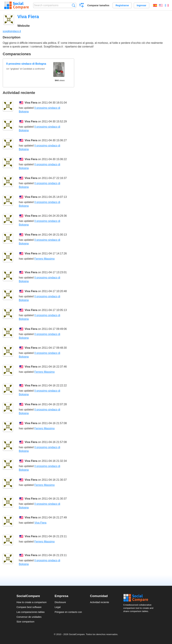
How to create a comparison (31, 602)
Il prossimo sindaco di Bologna (26, 64)
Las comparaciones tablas (30, 612)
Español (155, 5)
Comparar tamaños (98, 5)
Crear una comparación (82, 6)
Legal (58, 607)
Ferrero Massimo (45, 259)
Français (167, 5)
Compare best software (29, 607)
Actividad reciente (100, 602)
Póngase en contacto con (68, 612)
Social (139, 598)
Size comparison (25, 622)
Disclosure (60, 602)
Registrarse (122, 5)
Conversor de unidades (29, 617)
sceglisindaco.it (12, 31)
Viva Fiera (31, 103)
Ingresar (142, 5)
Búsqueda (73, 5)
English (161, 5)
